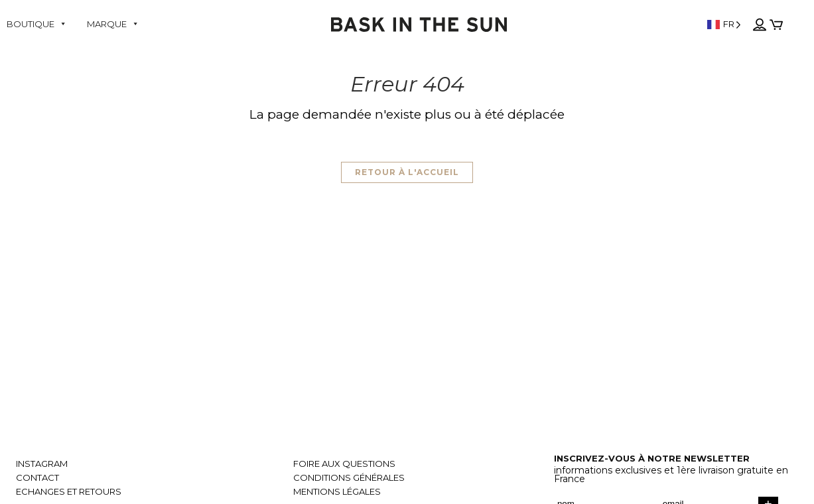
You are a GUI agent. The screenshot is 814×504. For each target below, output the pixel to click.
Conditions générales (349, 478)
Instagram (42, 464)
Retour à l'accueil (407, 172)
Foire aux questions (344, 464)
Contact (37, 478)
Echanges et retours (69, 492)
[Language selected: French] (724, 24)
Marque (113, 24)
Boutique (37, 24)
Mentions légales (337, 492)
